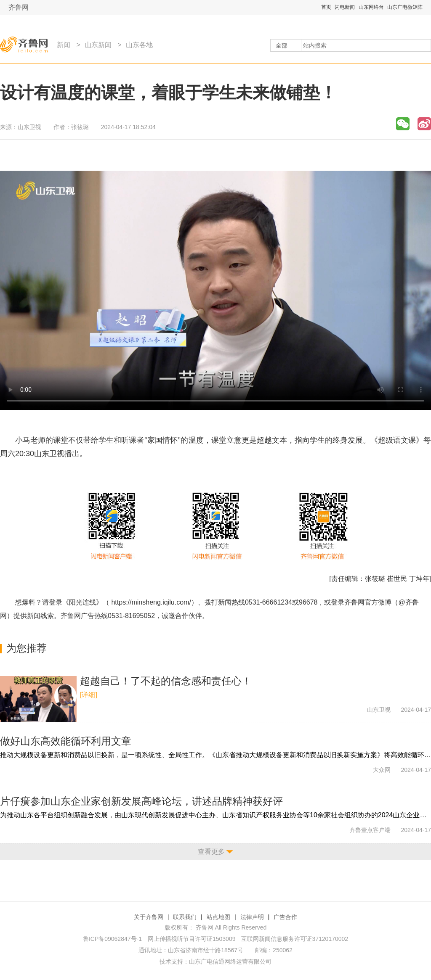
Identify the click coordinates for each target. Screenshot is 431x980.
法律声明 (252, 917)
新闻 (64, 45)
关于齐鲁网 (149, 917)
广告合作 (285, 917)
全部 (282, 45)
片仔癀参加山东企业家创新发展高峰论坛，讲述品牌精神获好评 (141, 801)
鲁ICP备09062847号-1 (112, 939)
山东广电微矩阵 (405, 7)
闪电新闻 (345, 7)
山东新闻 (98, 45)
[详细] (89, 695)
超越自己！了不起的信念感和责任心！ (166, 681)
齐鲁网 (19, 7)
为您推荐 (27, 648)
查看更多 (211, 852)
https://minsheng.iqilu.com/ (151, 602)
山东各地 (139, 45)
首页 (326, 7)
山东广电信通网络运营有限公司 (230, 962)
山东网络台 (371, 7)
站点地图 (218, 917)
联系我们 (185, 917)
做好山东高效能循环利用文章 (66, 741)
